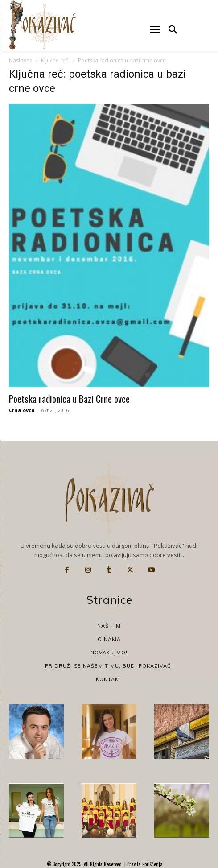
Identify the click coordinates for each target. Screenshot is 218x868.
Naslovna (21, 60)
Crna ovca (22, 410)
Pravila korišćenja (144, 864)
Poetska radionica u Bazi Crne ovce (69, 399)
